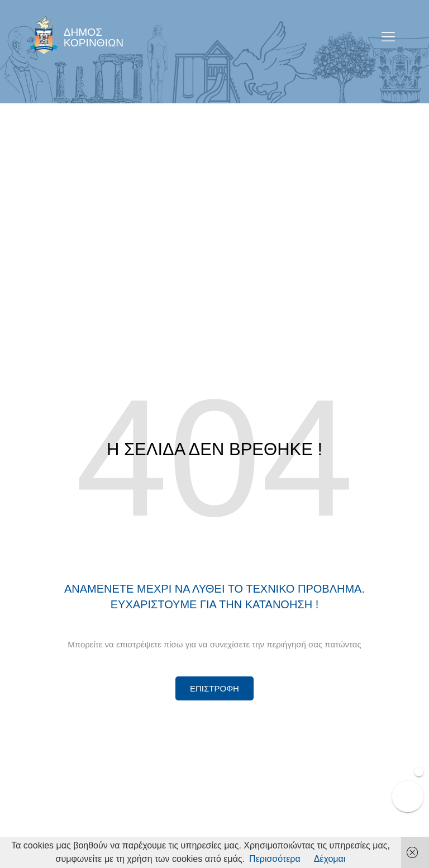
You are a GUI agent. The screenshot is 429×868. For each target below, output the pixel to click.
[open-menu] (389, 38)
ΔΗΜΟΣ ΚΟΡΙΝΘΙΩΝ (94, 37)
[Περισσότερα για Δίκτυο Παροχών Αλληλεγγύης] (214, 688)
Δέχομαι (330, 859)
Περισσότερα (275, 859)
